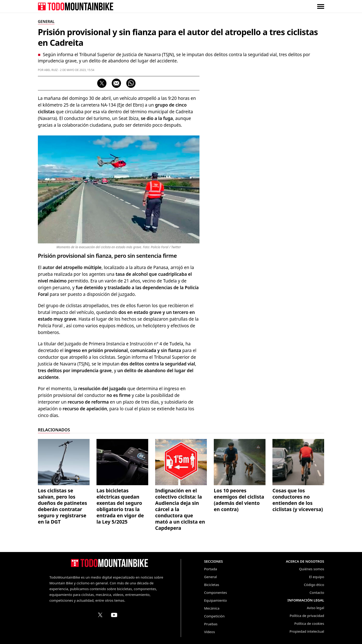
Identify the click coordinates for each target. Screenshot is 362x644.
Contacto (317, 592)
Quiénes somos (312, 569)
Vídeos (210, 632)
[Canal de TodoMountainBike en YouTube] (114, 615)
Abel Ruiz (51, 70)
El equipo (317, 577)
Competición (214, 616)
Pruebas (211, 624)
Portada (211, 569)
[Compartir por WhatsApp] (131, 83)
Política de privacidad (307, 616)
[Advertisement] (290, 150)
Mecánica (212, 608)
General (210, 577)
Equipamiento (215, 600)
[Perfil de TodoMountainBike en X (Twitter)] (100, 615)
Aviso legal (315, 608)
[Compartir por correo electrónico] (116, 83)
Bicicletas (212, 585)
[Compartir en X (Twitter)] (102, 83)
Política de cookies (309, 623)
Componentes (216, 592)
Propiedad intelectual (307, 631)
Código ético (314, 585)
